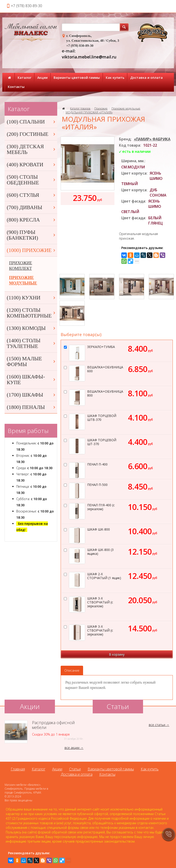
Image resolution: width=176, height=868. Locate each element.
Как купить (115, 78)
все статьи (157, 725)
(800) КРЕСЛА (31, 220)
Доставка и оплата (146, 78)
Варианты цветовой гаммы (77, 78)
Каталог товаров (80, 108)
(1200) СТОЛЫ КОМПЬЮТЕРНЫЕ (31, 313)
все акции (72, 748)
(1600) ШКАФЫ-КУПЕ (31, 380)
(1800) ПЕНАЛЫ (31, 407)
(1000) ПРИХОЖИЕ (31, 250)
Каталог (24, 78)
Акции (42, 78)
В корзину (117, 654)
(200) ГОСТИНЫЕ (31, 134)
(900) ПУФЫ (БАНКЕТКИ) (31, 235)
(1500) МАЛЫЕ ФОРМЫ (31, 361)
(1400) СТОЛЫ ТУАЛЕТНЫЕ (31, 343)
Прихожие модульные (126, 108)
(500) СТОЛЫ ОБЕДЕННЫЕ (31, 180)
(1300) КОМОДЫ (31, 328)
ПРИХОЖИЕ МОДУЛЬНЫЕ (23, 280)
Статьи (75, 769)
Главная (18, 769)
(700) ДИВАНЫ (31, 207)
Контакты (16, 87)
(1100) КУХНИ (31, 298)
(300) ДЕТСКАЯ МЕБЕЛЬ (31, 149)
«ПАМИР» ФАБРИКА (152, 139)
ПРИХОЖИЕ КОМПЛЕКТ (21, 266)
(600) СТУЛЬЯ (31, 195)
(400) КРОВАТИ (31, 165)
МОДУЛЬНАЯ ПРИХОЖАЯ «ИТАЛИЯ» (89, 112)
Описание (72, 670)
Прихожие (101, 108)
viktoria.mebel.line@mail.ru (89, 57)
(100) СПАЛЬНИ (31, 122)
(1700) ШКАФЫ (31, 395)
